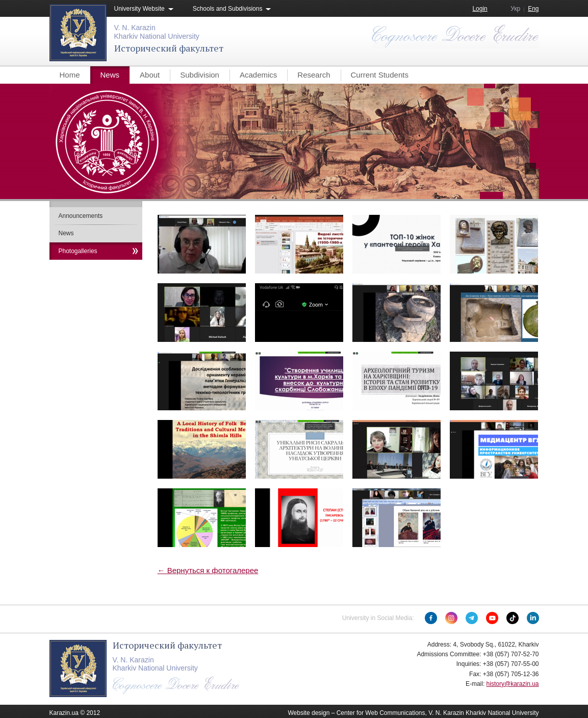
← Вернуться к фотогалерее (208, 570)
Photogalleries (78, 251)
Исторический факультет (169, 48)
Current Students (380, 75)
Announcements (81, 216)
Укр (515, 9)
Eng (533, 9)
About (150, 75)
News (110, 75)
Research (314, 75)
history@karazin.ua (513, 684)
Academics (258, 75)
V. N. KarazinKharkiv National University (157, 32)
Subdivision (200, 75)
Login (480, 9)
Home (70, 75)
